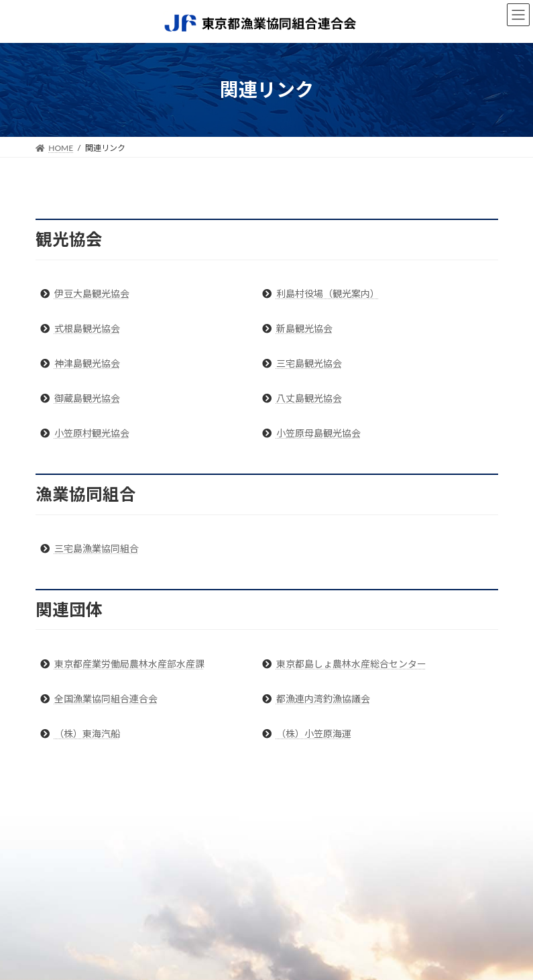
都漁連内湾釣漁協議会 (323, 699)
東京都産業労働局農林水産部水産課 (129, 664)
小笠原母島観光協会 (318, 433)
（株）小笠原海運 (314, 733)
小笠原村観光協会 (92, 433)
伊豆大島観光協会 (92, 293)
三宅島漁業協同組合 (97, 548)
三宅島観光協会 (309, 363)
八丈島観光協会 (309, 398)
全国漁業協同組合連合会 (106, 699)
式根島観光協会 (87, 328)
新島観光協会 (304, 328)
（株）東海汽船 (87, 733)
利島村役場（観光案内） (328, 293)
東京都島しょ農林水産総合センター (351, 664)
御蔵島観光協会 (87, 398)
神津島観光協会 (87, 363)
